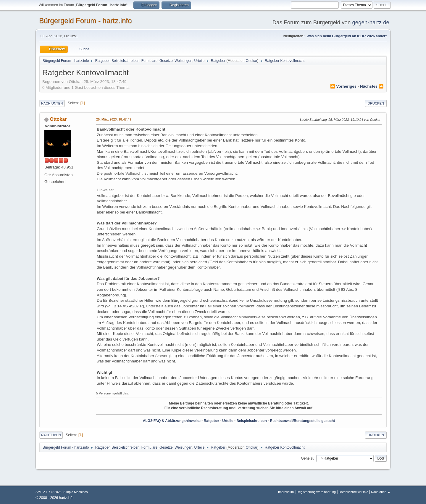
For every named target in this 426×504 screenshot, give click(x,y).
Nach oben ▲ (381, 492)
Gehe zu (308, 458)
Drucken (376, 103)
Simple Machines (75, 492)
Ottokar (251, 61)
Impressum (286, 492)
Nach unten (52, 103)
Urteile (228, 421)
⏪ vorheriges (343, 86)
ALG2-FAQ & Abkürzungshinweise (172, 421)
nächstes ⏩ (372, 86)
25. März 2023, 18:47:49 (114, 119)
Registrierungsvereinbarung (316, 492)
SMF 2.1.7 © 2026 (49, 492)
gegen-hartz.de (371, 22)
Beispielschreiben (252, 421)
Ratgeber (212, 421)
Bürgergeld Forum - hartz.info (85, 21)
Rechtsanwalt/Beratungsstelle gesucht (303, 421)
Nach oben (51, 435)
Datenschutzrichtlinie (353, 492)
